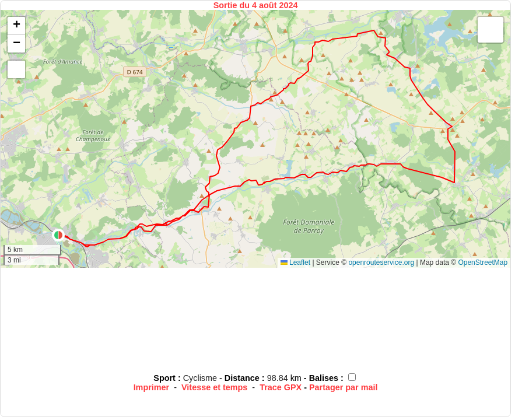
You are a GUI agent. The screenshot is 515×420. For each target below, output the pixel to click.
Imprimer (152, 387)
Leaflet (295, 262)
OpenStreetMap (483, 262)
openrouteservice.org (381, 262)
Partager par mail (344, 387)
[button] (58, 235)
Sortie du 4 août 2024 (256, 5)
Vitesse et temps (214, 387)
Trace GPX (281, 387)
